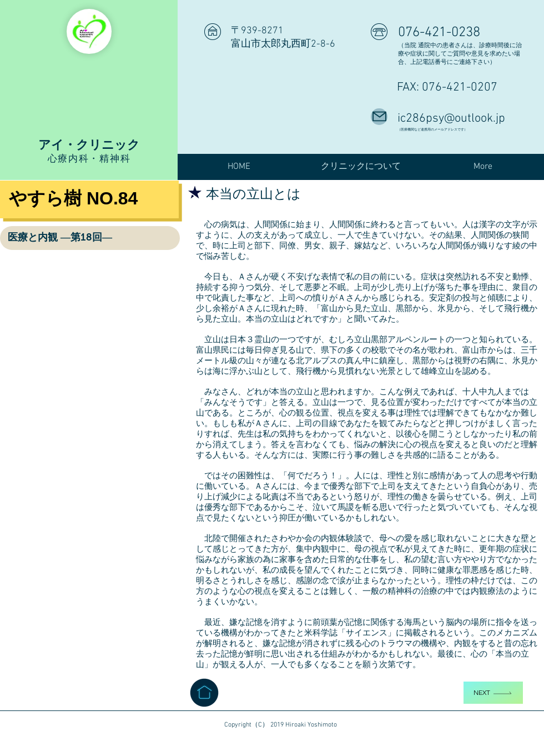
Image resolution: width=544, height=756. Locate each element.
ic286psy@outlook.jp (451, 119)
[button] (361, 167)
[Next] (493, 693)
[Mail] (379, 117)
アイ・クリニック (89, 144)
